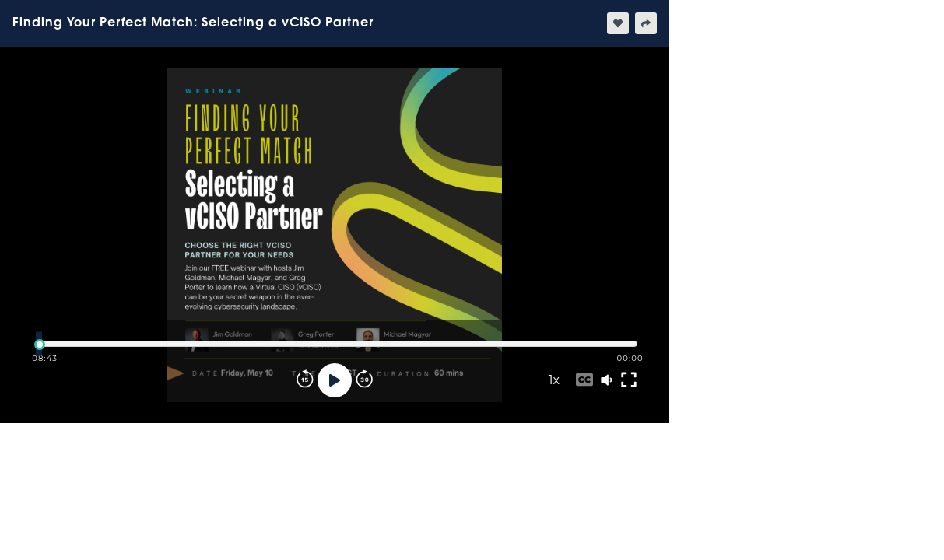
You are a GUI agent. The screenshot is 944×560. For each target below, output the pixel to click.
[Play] (335, 380)
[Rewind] (305, 380)
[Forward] (364, 380)
